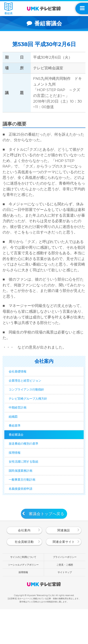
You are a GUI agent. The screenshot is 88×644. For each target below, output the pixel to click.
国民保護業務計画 (25, 499)
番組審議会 (19, 453)
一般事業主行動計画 (27, 511)
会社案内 (24, 565)
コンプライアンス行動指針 (33, 396)
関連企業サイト (64, 577)
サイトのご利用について (23, 592)
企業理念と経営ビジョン (31, 384)
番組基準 (18, 442)
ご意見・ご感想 (65, 599)
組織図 (16, 430)
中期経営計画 (21, 419)
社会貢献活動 (24, 577)
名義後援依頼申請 (25, 522)
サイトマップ (65, 607)
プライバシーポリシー (65, 592)
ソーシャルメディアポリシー (23, 599)
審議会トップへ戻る (47, 549)
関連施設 (64, 565)
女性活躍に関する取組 (29, 488)
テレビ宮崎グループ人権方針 (34, 407)
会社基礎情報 (21, 373)
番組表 (8, 9)
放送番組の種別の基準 (29, 465)
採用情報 (18, 476)
